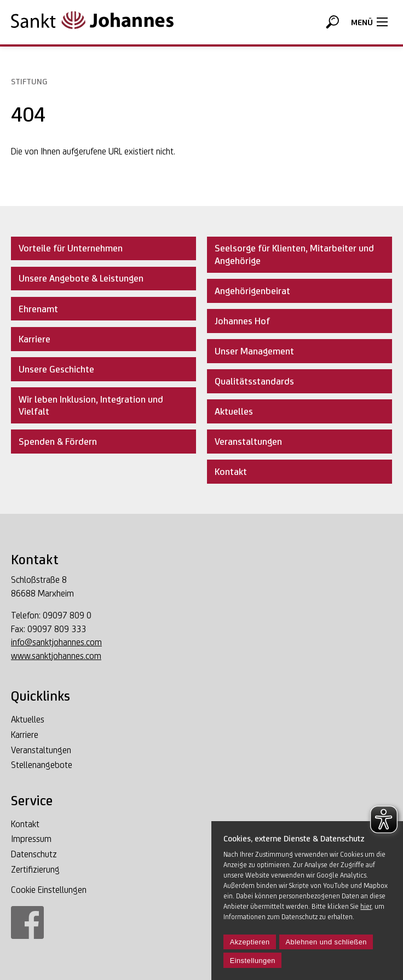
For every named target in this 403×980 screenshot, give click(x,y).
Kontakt (25, 824)
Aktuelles (28, 720)
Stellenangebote (42, 765)
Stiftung (29, 81)
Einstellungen (253, 961)
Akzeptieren (250, 942)
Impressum (31, 839)
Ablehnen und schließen (326, 942)
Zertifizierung (35, 870)
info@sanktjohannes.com (56, 642)
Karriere (25, 735)
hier (366, 906)
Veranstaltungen (41, 750)
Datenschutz (34, 855)
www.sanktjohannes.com (56, 656)
